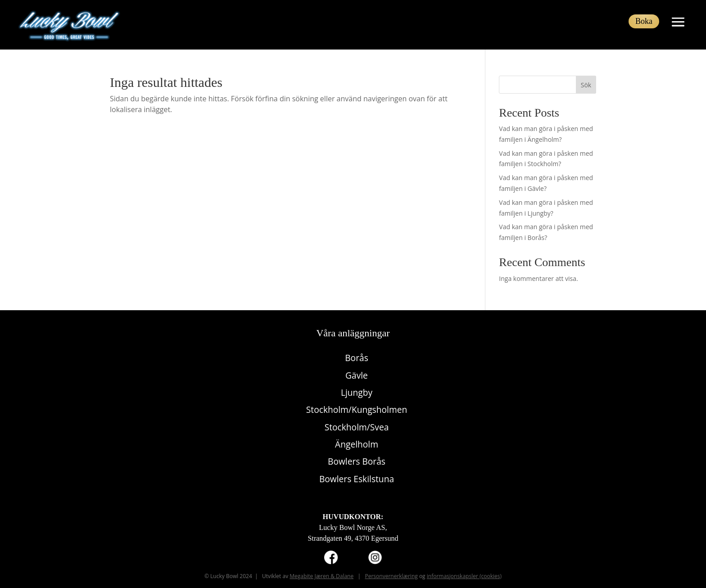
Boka (644, 21)
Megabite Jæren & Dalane (321, 576)
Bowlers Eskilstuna (357, 479)
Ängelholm (357, 444)
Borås (357, 358)
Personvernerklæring (391, 576)
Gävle (357, 375)
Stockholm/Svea (357, 427)
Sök (586, 85)
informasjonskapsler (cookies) (464, 576)
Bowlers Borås (357, 461)
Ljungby (357, 392)
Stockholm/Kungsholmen (357, 409)
